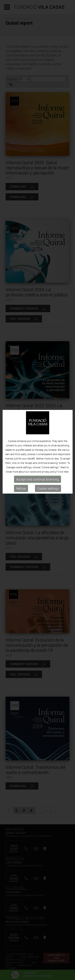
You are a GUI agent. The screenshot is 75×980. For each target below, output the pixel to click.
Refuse (21, 466)
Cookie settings (48, 466)
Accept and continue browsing (37, 457)
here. (66, 449)
